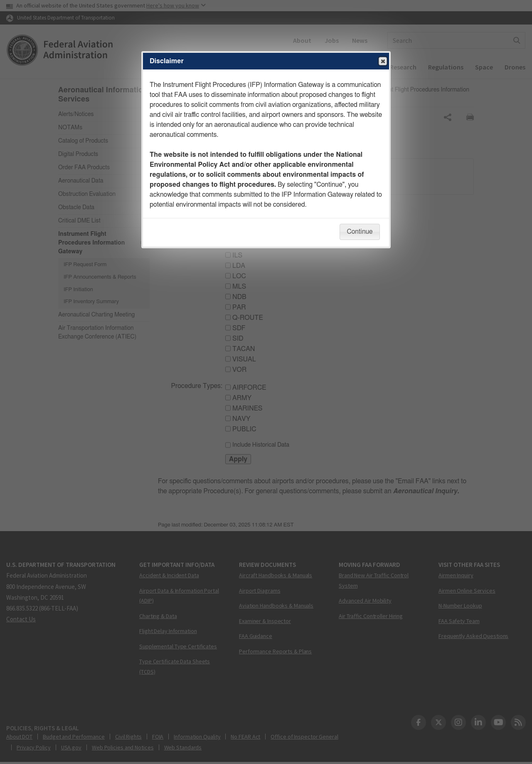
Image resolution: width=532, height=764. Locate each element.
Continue (360, 232)
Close (382, 62)
